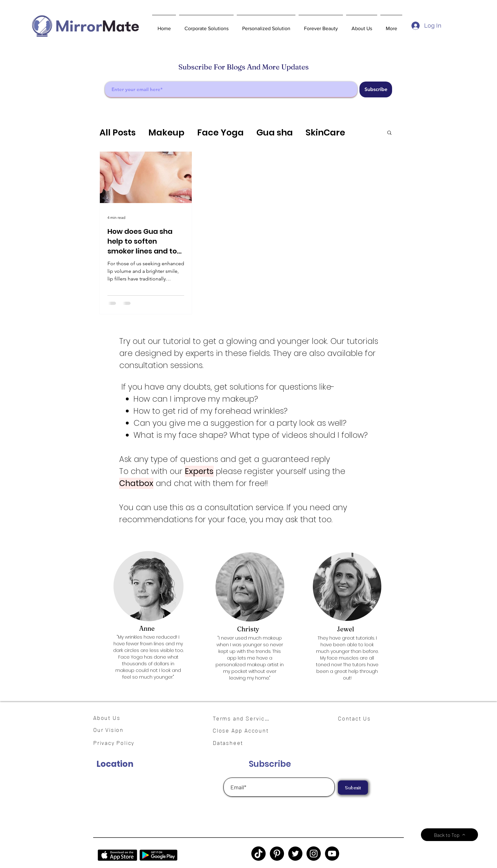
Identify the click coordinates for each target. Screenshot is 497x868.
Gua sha (275, 132)
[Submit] (353, 788)
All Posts (118, 132)
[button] (206, 26)
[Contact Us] (357, 718)
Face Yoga (220, 132)
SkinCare (325, 132)
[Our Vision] (111, 730)
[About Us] (109, 718)
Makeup (166, 132)
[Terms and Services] (243, 718)
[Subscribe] (376, 89)
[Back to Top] (449, 835)
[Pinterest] (277, 854)
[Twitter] (295, 854)
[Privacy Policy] (117, 743)
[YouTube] (332, 854)
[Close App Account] (244, 730)
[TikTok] (258, 854)
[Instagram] (314, 854)
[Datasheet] (232, 743)
